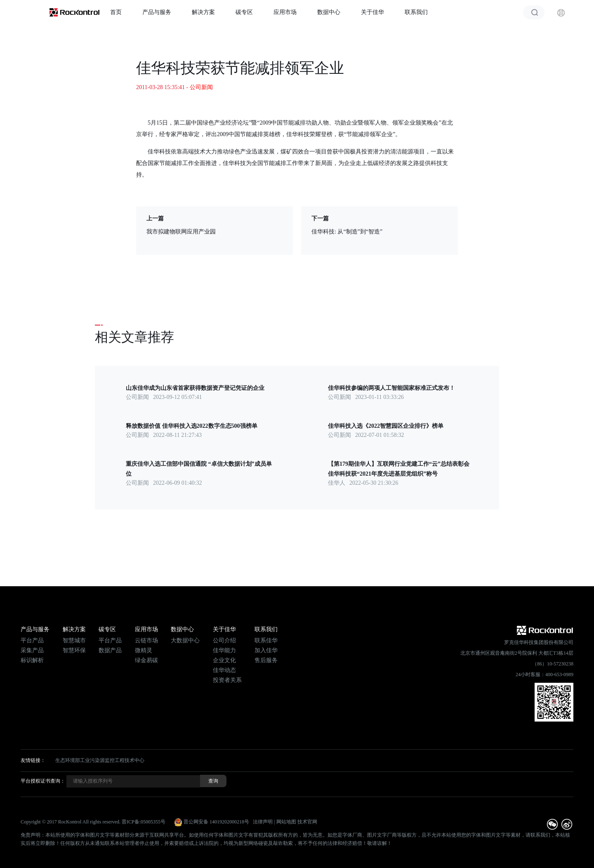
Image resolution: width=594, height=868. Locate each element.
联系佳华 (266, 640)
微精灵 (144, 650)
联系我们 (416, 12)
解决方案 (203, 12)
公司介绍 (224, 640)
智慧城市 (74, 640)
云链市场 (146, 640)
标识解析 (32, 660)
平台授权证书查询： (43, 781)
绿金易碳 (146, 660)
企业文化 (224, 660)
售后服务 (266, 660)
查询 (213, 781)
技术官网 (307, 822)
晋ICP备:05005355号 (144, 822)
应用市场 (285, 12)
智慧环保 (74, 650)
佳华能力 (224, 650)
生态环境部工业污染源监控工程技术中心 (100, 760)
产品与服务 (157, 12)
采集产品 (32, 650)
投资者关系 (227, 680)
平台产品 (32, 640)
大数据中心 (185, 640)
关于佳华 (372, 12)
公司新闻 (201, 87)
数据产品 (110, 650)
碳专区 (244, 12)
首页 (116, 12)
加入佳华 (266, 650)
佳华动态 (224, 670)
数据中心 (329, 12)
